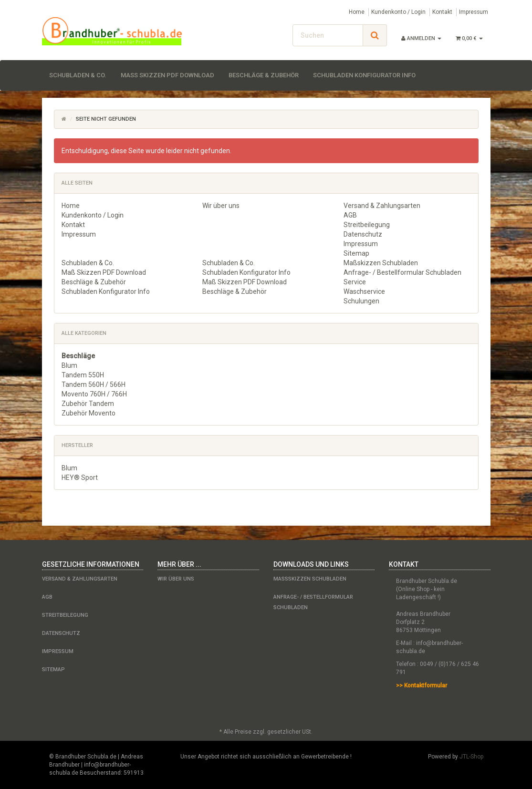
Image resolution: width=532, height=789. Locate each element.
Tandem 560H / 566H (94, 384)
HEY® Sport (80, 478)
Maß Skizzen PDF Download (167, 75)
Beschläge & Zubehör (264, 75)
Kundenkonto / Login (398, 12)
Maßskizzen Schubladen (381, 263)
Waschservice (364, 291)
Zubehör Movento (89, 413)
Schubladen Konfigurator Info (364, 75)
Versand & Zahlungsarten (382, 206)
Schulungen (361, 301)
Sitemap (356, 253)
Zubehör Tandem (88, 404)
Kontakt (442, 12)
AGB (350, 215)
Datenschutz (363, 234)
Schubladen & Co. (78, 75)
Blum (69, 365)
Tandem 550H (83, 375)
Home (357, 12)
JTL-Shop (471, 757)
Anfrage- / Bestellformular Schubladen (402, 272)
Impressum (474, 12)
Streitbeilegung (367, 225)
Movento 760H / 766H (94, 394)
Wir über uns (221, 206)
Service (355, 282)
